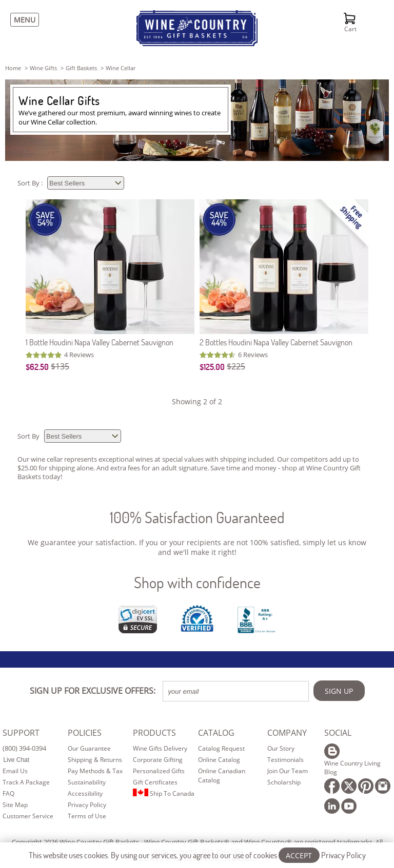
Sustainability (87, 782)
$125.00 (212, 367)
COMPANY (287, 733)
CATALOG (216, 733)
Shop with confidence (197, 582)
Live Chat (16, 760)
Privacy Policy (87, 805)
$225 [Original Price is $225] (236, 366)
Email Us (15, 771)
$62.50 (37, 367)
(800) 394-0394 (24, 748)
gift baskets (81, 68)
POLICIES (85, 733)
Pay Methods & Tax (95, 771)
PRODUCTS (154, 733)
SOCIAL (338, 733)
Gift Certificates (155, 782)
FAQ (8, 793)
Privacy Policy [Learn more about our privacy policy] (343, 855)
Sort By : (31, 183)
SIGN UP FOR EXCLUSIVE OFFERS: (93, 691)
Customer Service (28, 816)
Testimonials (285, 760)
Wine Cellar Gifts (59, 100)
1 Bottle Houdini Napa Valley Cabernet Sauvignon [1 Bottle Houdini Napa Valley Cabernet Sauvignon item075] (100, 342)
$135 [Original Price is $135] (60, 366)
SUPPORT (21, 733)
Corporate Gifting (158, 760)
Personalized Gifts (159, 771)
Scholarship (284, 782)
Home (13, 68)
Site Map (15, 805)
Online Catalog (219, 760)
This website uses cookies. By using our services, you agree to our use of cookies (197, 855)
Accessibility (85, 793)
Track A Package (26, 782)
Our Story (281, 748)
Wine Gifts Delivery (160, 748)
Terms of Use (87, 816)
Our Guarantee (89, 748)
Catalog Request (221, 748)
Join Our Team (288, 771)
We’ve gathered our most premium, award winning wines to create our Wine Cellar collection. (120, 117)
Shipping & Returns (95, 760)
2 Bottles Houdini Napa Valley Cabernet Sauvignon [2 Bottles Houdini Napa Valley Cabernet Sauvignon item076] (276, 342)
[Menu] (22, 20)
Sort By (29, 436)
